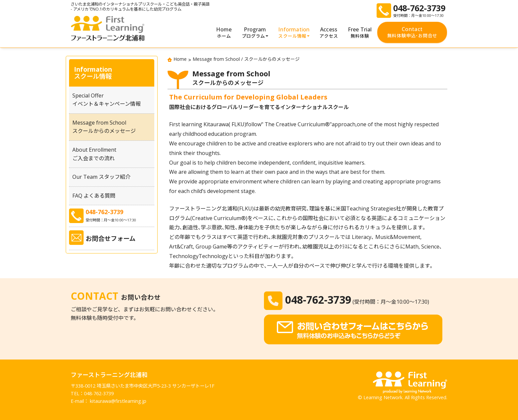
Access (329, 33)
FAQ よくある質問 (94, 196)
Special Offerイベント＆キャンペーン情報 (107, 100)
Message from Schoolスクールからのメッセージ (104, 127)
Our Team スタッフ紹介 (101, 177)
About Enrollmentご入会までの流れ (94, 154)
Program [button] (255, 33)
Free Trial (360, 33)
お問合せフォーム (111, 238)
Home (224, 33)
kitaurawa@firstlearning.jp (118, 401)
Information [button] (294, 33)
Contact (412, 32)
